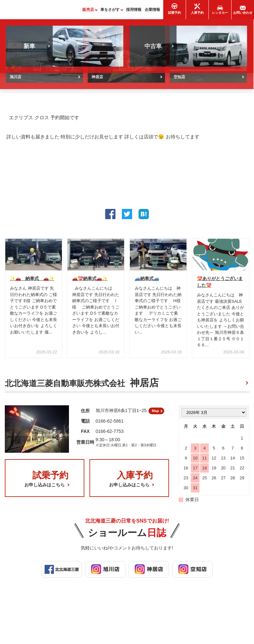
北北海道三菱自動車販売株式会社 (82, 386)
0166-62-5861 (110, 426)
